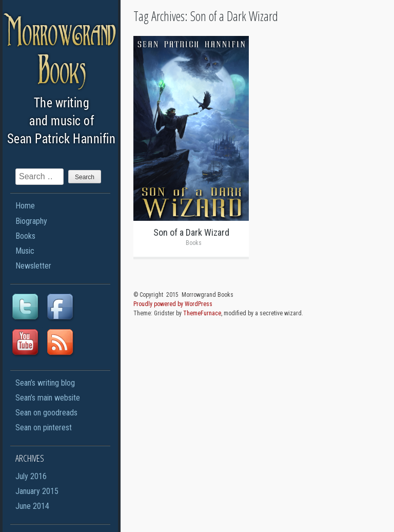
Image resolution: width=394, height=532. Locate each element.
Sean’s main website (48, 398)
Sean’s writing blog (45, 383)
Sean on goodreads (46, 413)
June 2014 (32, 506)
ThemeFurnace (202, 313)
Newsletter (33, 266)
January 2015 (37, 491)
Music (25, 251)
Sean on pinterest (44, 427)
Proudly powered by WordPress (173, 304)
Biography (31, 221)
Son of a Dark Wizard (191, 232)
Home (25, 206)
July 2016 (31, 476)
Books (25, 236)
